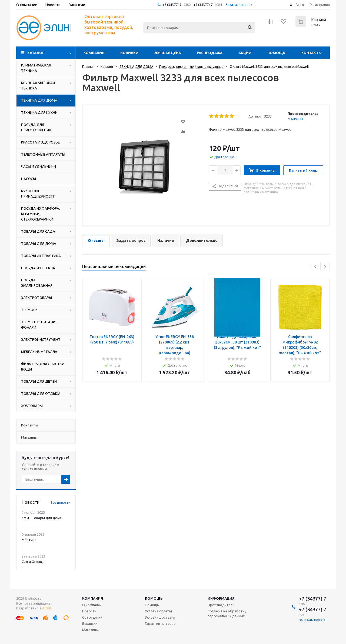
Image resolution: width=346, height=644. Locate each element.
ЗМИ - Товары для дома (42, 518)
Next (325, 267)
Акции (245, 53)
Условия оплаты (158, 611)
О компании (92, 605)
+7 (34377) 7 (172, 5)
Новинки (129, 53)
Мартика (29, 540)
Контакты (312, 53)
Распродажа (210, 53)
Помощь (276, 53)
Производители (221, 605)
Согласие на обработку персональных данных (227, 613)
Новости (89, 611)
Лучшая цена (168, 53)
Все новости (60, 503)
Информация (221, 598)
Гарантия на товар (160, 623)
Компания (94, 53)
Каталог (36, 53)
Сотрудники (92, 617)
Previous (316, 267)
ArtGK (47, 608)
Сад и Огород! (34, 562)
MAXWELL (296, 119)
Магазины (90, 630)
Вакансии (90, 623)
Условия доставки (160, 617)
